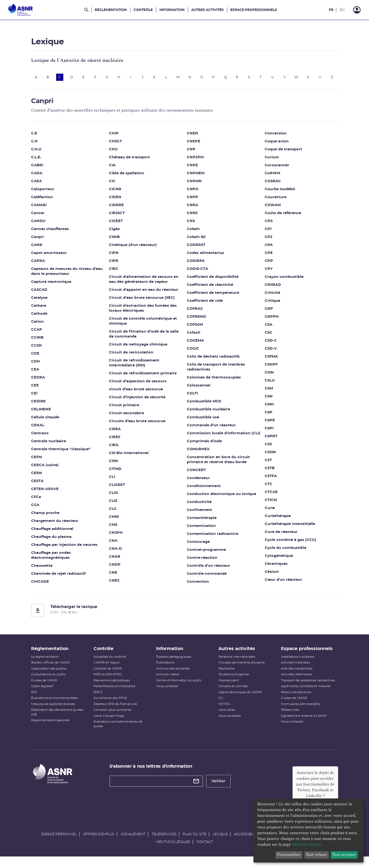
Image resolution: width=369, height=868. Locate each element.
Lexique (220, 843)
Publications (165, 671)
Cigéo (114, 232)
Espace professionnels (254, 10)
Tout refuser (316, 855)
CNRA (192, 208)
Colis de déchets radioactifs (213, 360)
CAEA (36, 184)
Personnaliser (289, 855)
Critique (272, 304)
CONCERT (196, 473)
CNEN (192, 136)
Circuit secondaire (126, 416)
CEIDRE (38, 404)
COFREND (196, 320)
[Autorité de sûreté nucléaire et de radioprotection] (20, 10)
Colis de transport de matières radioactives (216, 370)
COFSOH (195, 328)
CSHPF (271, 368)
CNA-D (115, 552)
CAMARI (39, 208)
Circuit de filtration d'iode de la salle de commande (144, 337)
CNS (191, 224)
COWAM (273, 208)
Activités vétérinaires (296, 683)
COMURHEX (198, 452)
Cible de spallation (127, 176)
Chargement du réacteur (55, 524)
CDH (35, 365)
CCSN (36, 349)
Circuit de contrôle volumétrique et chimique (143, 324)
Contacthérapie (202, 521)
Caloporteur (43, 192)
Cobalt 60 (196, 240)
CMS (113, 528)
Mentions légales (173, 850)
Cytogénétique (279, 559)
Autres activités (207, 10)
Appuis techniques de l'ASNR (240, 701)
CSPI (269, 431)
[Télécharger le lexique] (185, 613)
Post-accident (229, 689)
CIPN (114, 256)
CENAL (38, 428)
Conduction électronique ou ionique (222, 497)
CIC (112, 184)
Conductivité (199, 505)
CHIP (114, 136)
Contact (205, 850)
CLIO (114, 496)
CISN (114, 464)
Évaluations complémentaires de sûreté (118, 732)
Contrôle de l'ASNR (108, 677)
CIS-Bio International (129, 456)
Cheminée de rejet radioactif (58, 577)
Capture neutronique (51, 285)
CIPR (114, 264)
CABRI (37, 168)
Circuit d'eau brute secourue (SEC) (142, 301)
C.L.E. (36, 160)
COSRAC (273, 184)
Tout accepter (344, 855)
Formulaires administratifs (300, 713)
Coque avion (277, 144)
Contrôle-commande (207, 577)
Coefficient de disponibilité (213, 280)
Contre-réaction (202, 561)
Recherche (227, 677)
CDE (35, 357)
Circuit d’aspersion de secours (138, 384)
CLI (112, 480)
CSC (269, 336)
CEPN (37, 460)
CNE (113, 576)
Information (172, 10)
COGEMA (195, 344)
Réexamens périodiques (112, 689)
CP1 (268, 232)
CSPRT (271, 439)
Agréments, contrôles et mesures (306, 695)
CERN (37, 476)
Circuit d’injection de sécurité (137, 400)
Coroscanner (277, 168)
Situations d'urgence (234, 683)
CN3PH (116, 536)
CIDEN (115, 200)
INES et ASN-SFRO (108, 683)
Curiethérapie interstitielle (290, 527)
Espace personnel (59, 843)
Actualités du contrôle (110, 665)
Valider (218, 790)
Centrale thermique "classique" (61, 452)
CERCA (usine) (45, 468)
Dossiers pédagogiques (173, 665)
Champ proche (45, 516)
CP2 (269, 240)
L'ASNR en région (107, 671)
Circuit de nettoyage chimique (138, 348)
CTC (269, 487)
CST (268, 463)
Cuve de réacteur (281, 535)
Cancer (38, 216)
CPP (269, 264)
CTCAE (271, 495)
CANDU (38, 224)
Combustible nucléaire (208, 412)
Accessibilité (247, 843)
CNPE (192, 168)
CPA (269, 248)
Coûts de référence (283, 216)
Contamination (201, 529)
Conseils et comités (233, 695)
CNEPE (194, 144)
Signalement (133, 843)
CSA (269, 328)
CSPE (270, 423)
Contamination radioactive (213, 537)
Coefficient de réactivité (210, 288)
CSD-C (271, 344)
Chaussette (42, 569)
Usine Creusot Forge (109, 724)
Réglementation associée (50, 729)
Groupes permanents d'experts (241, 671)
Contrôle (143, 10)
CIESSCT (117, 216)
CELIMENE (41, 412)
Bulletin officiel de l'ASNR (50, 671)
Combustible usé (203, 420)
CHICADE (40, 585)
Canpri (37, 240)
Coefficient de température (213, 296)
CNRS (192, 216)
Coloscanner (199, 389)
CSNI (269, 407)
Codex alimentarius (205, 256)
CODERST (196, 248)
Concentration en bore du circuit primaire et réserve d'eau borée (218, 463)
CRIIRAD (273, 288)
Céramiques (276, 567)
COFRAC (195, 312)
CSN (269, 400)
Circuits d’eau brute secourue (137, 424)
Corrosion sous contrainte (112, 718)
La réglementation (45, 665)
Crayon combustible (284, 280)
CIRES (115, 440)
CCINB (37, 341)
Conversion (276, 136)
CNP (191, 152)
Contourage (198, 545)
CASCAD (39, 293)
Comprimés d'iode (204, 444)
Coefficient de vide (205, 304)
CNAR (115, 560)
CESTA (37, 484)
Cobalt (193, 232)
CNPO (193, 192)
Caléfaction (42, 200)
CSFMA (271, 360)
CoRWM (272, 176)
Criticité (272, 296)
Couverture (276, 200)
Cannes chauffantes (50, 232)
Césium (272, 575)
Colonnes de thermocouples (214, 381)
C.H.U (36, 152)
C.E (34, 136)
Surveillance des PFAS (110, 707)
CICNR (115, 192)
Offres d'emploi (99, 843)
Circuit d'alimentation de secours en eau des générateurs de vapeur (144, 282)
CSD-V (271, 352)
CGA (35, 508)
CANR (37, 248)
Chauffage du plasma (51, 540)
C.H (34, 144)
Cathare (39, 309)
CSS (268, 447)
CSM (269, 392)
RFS (34, 701)
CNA (113, 544)
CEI (34, 396)
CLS (113, 512)
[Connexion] (357, 10)
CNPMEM (196, 176)
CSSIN (270, 455)
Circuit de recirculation (131, 356)
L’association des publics (49, 677)
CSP (269, 415)
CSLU (270, 384)
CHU (113, 152)
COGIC (193, 352)
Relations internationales (237, 665)
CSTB (270, 471)
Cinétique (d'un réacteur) (133, 248)
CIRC (114, 272)
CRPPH (272, 320)
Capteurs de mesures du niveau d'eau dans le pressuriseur (67, 274)
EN (342, 10)
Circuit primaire (124, 408)
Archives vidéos (168, 683)
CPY (269, 272)
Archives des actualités (173, 677)
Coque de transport (283, 152)
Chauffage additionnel (52, 532)
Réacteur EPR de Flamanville (115, 713)
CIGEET (116, 224)
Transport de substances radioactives (308, 689)
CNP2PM (195, 160)
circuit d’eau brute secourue (136, 392)
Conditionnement (204, 489)
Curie (270, 511)
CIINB (114, 240)
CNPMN (194, 184)
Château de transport (129, 160)
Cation (37, 325)
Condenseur (198, 481)
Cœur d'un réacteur (283, 583)
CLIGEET (117, 488)
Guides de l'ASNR (44, 689)
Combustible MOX (204, 404)
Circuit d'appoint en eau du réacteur (144, 293)
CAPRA (38, 264)
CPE (269, 256)
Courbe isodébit (280, 192)
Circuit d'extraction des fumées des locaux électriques (143, 311)
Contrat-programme (206, 553)
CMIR (114, 520)
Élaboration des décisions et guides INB (57, 721)
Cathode (39, 317)
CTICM (271, 503)
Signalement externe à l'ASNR (304, 724)
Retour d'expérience (296, 701)
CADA (37, 176)
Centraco (40, 436)
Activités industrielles (297, 677)
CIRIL (114, 448)
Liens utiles (227, 718)
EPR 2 (98, 701)
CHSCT (115, 144)
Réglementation (111, 10)
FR (331, 10)
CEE (35, 389)
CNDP (115, 568)
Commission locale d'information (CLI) (224, 436)
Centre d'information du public (179, 689)
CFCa (36, 500)
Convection (198, 585)
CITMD (115, 472)
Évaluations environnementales (54, 707)
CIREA (115, 432)
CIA (112, 168)
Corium (272, 160)
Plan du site (195, 843)
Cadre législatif (42, 695)
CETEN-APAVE (45, 492)
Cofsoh (194, 336)
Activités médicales (295, 671)
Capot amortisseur (49, 256)
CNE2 (114, 584)
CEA (35, 373)
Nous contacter (167, 695)
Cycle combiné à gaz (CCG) (290, 543)
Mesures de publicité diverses (53, 713)
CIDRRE (116, 208)
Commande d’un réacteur (211, 428)
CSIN (269, 376)
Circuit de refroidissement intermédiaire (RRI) (134, 366)
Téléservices (290, 718)
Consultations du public (48, 683)
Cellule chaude (45, 420)
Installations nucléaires (298, 665)
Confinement (199, 513)
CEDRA (38, 381)
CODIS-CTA (197, 272)
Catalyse (39, 301)
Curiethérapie (278, 519)
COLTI (192, 396)
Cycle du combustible (285, 551)
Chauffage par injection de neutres (64, 548)
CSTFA (271, 479)
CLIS (113, 504)
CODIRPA (196, 264)
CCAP (37, 333)
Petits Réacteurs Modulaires (114, 695)
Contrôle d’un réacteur (209, 569)
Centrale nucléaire (49, 444)
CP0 (269, 224)
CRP (269, 312)
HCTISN (224, 713)
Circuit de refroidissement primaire (143, 376)
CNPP (192, 200)
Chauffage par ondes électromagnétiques (51, 558)
